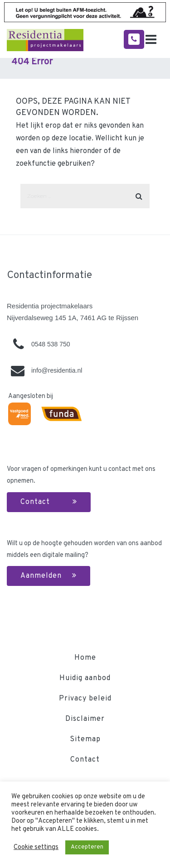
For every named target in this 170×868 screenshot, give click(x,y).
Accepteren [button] (87, 847)
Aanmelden (49, 576)
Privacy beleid (85, 699)
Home (85, 658)
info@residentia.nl (57, 370)
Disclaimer (85, 719)
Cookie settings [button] (36, 848)
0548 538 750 (51, 344)
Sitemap (85, 739)
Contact (49, 502)
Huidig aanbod (85, 678)
